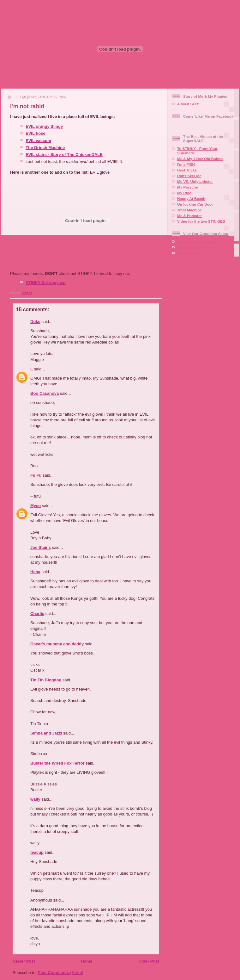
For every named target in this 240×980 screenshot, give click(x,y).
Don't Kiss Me (189, 176)
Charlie (37, 614)
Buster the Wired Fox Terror (57, 763)
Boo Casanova (45, 393)
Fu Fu (36, 475)
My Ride (184, 193)
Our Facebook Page (195, 247)
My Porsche (188, 187)
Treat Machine (189, 210)
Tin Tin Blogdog (46, 680)
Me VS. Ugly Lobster (195, 181)
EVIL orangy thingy (44, 126)
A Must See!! (188, 104)
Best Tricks (187, 170)
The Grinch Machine (45, 148)
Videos (27, 293)
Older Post (149, 961)
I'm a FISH (186, 164)
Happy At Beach (191, 198)
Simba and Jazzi (46, 733)
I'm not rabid (27, 106)
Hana (35, 572)
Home (87, 961)
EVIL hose (36, 133)
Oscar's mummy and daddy (57, 644)
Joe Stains (41, 547)
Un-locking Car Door (195, 204)
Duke (35, 322)
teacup (37, 852)
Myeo (36, 506)
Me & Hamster (189, 216)
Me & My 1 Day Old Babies (200, 159)
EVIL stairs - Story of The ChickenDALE (64, 155)
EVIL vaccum (38, 141)
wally (35, 799)
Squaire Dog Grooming (197, 242)
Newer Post (24, 961)
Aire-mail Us (188, 253)
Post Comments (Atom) (61, 973)
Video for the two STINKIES (201, 221)
